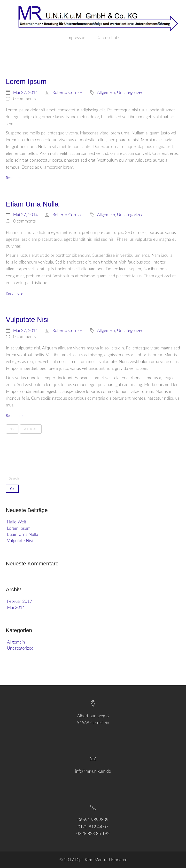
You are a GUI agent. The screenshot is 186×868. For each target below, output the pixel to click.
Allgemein (16, 642)
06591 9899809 (93, 820)
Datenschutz (108, 38)
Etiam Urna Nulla (23, 534)
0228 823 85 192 (93, 833)
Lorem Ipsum (19, 528)
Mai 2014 (16, 607)
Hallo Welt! (17, 522)
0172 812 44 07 (93, 827)
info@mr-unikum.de (93, 771)
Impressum (77, 38)
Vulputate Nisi (20, 541)
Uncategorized (20, 648)
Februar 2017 (20, 601)
